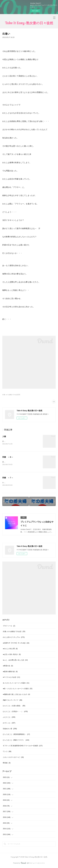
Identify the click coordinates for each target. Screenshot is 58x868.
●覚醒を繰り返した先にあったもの (16, 695)
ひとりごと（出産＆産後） (14, 706)
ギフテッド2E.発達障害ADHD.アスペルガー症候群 (23, 746)
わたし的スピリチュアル (14, 638)
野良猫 (7, 763)
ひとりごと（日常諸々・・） (15, 712)
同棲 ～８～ (8, 457)
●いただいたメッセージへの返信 (16, 683)
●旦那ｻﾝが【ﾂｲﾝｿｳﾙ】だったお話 (16, 644)
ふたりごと (9, 718)
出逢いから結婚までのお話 (14, 632)
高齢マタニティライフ (12, 701)
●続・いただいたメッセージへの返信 (18, 689)
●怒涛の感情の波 (10, 672)
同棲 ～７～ (8, 478)
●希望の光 (8, 666)
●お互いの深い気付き (12, 655)
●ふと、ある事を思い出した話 (15, 661)
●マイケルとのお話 (11, 678)
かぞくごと (9, 723)
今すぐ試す (35, 11)
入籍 (4, 436)
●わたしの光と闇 (10, 649)
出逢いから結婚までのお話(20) (11, 395)
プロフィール (9, 626)
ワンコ (7, 752)
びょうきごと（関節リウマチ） (16, 741)
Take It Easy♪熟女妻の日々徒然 (29, 23)
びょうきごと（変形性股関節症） (16, 735)
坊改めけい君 (10, 729)
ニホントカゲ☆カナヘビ (13, 758)
